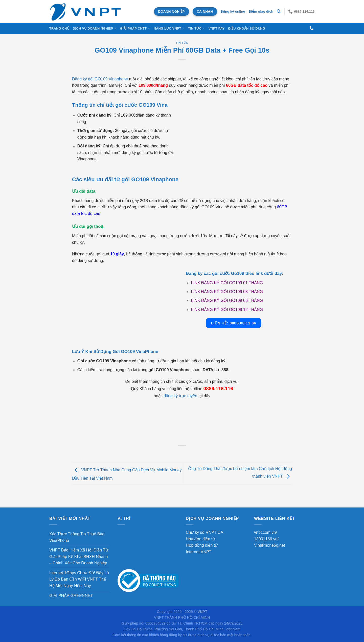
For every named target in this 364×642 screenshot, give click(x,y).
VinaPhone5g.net (269, 545)
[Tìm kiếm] (279, 11)
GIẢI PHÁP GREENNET (71, 596)
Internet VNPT (199, 552)
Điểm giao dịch (261, 12)
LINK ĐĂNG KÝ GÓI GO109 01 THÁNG (227, 283)
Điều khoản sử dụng (247, 28)
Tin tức (196, 28)
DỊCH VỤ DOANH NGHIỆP (95, 28)
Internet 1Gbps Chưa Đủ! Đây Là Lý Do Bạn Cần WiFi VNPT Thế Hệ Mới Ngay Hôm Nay (79, 579)
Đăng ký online (233, 12)
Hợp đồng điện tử (202, 545)
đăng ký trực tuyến (180, 396)
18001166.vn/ (266, 539)
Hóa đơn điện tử (200, 539)
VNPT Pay (217, 28)
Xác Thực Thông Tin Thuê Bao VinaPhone (77, 537)
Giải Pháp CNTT (135, 28)
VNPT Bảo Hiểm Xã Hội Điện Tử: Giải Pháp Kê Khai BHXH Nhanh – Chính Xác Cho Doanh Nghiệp (79, 557)
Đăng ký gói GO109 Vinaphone (100, 79)
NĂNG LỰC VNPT (169, 28)
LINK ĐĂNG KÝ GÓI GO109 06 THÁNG (227, 301)
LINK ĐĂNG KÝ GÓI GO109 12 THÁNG (227, 310)
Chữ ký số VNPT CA (204, 532)
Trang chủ (59, 28)
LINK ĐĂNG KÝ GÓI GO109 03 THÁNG (227, 292)
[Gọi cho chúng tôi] (311, 28)
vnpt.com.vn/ (266, 532)
